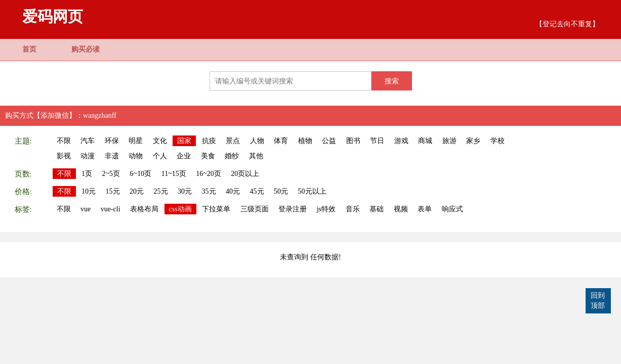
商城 (425, 141)
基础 (377, 209)
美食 (208, 156)
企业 (184, 156)
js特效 (326, 209)
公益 (329, 141)
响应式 (452, 209)
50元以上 (312, 191)
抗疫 (209, 141)
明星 (136, 141)
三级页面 (255, 209)
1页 (87, 174)
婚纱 (232, 156)
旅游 (449, 141)
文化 (160, 141)
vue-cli (111, 209)
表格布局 (144, 209)
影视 (64, 156)
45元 (257, 191)
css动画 (180, 209)
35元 (209, 191)
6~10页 (141, 174)
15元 (113, 191)
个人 (160, 156)
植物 (305, 141)
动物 (136, 156)
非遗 (112, 156)
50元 (281, 191)
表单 (425, 209)
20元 (137, 191)
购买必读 (86, 49)
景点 (233, 141)
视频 (401, 209)
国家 (184, 141)
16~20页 (209, 174)
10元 (89, 191)
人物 (257, 141)
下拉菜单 (216, 209)
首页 (29, 49)
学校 (498, 141)
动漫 (88, 156)
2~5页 (111, 174)
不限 (64, 141)
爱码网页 (53, 16)
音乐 (353, 209)
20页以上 (245, 174)
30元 (185, 191)
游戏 (401, 141)
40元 (233, 191)
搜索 (392, 81)
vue (86, 209)
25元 (161, 191)
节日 (377, 141)
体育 (281, 141)
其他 (256, 156)
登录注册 (293, 209)
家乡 (473, 141)
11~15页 (174, 174)
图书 (353, 141)
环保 (112, 141)
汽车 (88, 141)
